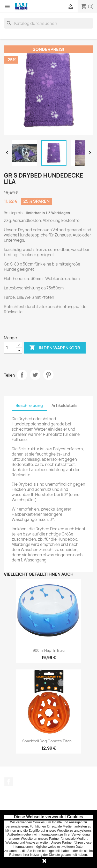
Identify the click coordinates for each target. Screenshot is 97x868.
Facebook (9, 782)
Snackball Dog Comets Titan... (48, 741)
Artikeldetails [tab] (64, 406)
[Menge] (10, 348)
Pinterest (48, 375)
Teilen (22, 375)
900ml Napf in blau (49, 650)
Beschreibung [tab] (29, 406)
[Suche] (48, 23)
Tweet (35, 375)
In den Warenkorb (55, 348)
